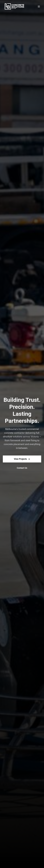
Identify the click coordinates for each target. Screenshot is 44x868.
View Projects (22, 459)
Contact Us (22, 468)
